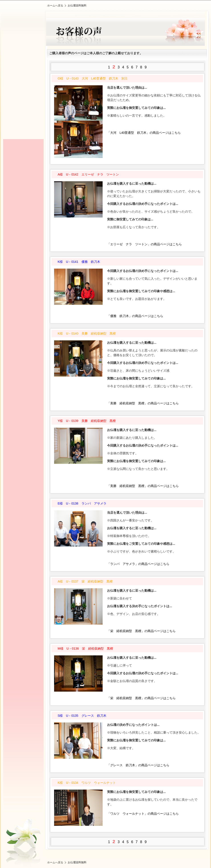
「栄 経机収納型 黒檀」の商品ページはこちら (141, 631)
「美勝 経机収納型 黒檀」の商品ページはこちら (143, 403)
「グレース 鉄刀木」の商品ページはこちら (138, 765)
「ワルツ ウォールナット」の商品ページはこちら (143, 814)
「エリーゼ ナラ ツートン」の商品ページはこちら (144, 244)
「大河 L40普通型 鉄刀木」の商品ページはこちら (144, 133)
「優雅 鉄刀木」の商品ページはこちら (135, 316)
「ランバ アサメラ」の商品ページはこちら (138, 564)
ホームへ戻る (55, 6)
